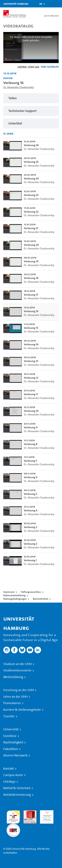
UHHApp (9, 782)
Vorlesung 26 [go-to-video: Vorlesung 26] (31, 145)
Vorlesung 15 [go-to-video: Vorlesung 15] (31, 328)
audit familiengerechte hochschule (13, 816)
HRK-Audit (46, 812)
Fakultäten (11, 749)
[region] (31, 98)
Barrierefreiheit (41, 599)
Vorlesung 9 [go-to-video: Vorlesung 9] (31, 427)
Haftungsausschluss (31, 592)
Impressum (9, 592)
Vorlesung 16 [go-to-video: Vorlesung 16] (31, 311)
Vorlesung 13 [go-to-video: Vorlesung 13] (31, 361)
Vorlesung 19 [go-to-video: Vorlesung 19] (31, 261)
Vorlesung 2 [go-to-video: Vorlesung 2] (31, 544)
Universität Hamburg (16, 4)
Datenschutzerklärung (14, 595)
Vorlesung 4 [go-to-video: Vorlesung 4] (31, 510)
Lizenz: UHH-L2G (28, 67)
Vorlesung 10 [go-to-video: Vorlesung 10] (31, 411)
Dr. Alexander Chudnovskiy (19, 87)
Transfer (9, 716)
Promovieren (12, 703)
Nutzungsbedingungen (15, 599)
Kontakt (9, 769)
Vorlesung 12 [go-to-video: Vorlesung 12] (31, 378)
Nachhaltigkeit (13, 742)
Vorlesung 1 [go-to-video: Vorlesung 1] (30, 560)
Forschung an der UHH (19, 690)
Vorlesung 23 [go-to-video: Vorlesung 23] (31, 195)
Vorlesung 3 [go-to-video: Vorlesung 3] (31, 527)
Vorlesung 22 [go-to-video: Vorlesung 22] (31, 212)
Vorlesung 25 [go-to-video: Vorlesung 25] (31, 162)
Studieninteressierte (17, 670)
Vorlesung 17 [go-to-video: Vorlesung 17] (31, 295)
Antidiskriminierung (17, 795)
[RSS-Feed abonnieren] (5, 134)
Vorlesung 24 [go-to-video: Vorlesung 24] (31, 179)
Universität (11, 729)
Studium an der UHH (18, 664)
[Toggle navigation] (58, 4)
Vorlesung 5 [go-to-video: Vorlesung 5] (31, 494)
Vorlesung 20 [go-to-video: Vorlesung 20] (31, 245)
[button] (41, 4)
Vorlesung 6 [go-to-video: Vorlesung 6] (31, 477)
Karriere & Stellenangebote (22, 710)
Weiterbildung (13, 677)
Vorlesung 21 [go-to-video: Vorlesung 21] (31, 228)
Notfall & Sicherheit (17, 788)
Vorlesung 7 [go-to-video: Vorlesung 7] (30, 461)
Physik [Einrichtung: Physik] (8, 78)
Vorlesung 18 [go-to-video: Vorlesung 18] (31, 278)
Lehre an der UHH (15, 697)
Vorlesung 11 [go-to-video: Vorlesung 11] (31, 394)
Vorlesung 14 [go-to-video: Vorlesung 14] (31, 344)
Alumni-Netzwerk (15, 755)
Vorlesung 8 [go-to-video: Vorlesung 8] (31, 444)
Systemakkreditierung (13, 825)
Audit (26, 812)
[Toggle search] (50, 4)
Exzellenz (10, 736)
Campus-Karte (13, 775)
